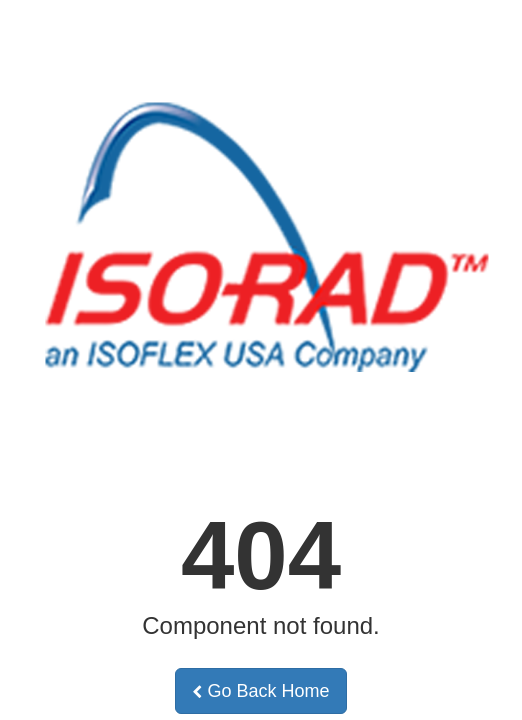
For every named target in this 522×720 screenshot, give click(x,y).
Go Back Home (260, 691)
